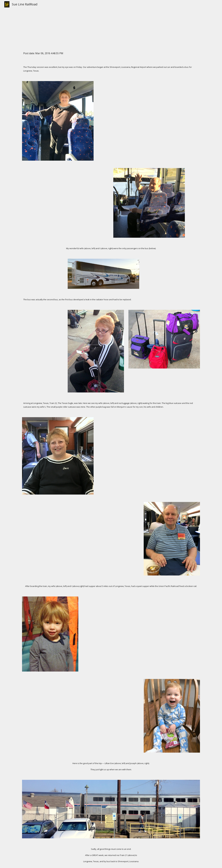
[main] (111, 23)
